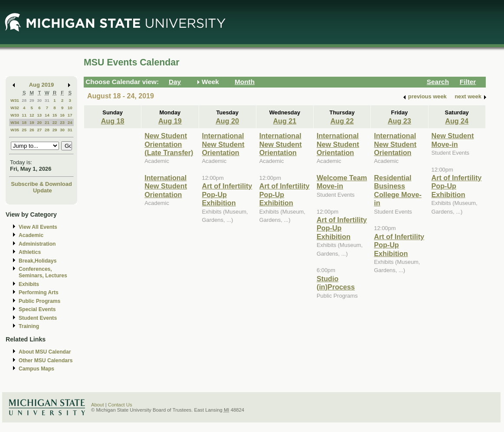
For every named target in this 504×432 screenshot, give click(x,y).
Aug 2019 (41, 85)
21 (47, 122)
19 (32, 122)
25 (24, 130)
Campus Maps (36, 369)
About (98, 405)
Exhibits (29, 284)
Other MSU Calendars (46, 361)
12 (32, 115)
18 (24, 122)
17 (70, 115)
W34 (15, 122)
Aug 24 (457, 121)
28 (24, 100)
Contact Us (120, 405)
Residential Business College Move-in (398, 190)
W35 (15, 130)
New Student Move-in (453, 140)
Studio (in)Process (336, 283)
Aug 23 (399, 121)
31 (47, 100)
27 (39, 130)
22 (55, 122)
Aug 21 (285, 121)
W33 (15, 115)
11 (24, 115)
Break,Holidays (38, 261)
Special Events (37, 309)
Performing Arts (39, 292)
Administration (37, 244)
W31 (15, 100)
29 (32, 100)
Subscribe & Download (41, 184)
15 (55, 115)
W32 (15, 108)
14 (47, 115)
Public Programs (39, 301)
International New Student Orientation (166, 186)
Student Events (38, 318)
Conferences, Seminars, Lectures (43, 272)
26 (32, 130)
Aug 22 (342, 121)
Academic (31, 235)
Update (43, 190)
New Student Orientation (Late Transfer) (169, 144)
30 (39, 100)
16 (62, 115)
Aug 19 (170, 121)
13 (39, 115)
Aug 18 (113, 121)
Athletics (30, 252)
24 (70, 122)
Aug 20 (227, 121)
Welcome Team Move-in (342, 182)
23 (62, 122)
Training (29, 326)
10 (70, 108)
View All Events (38, 227)
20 (39, 122)
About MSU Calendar (45, 352)
